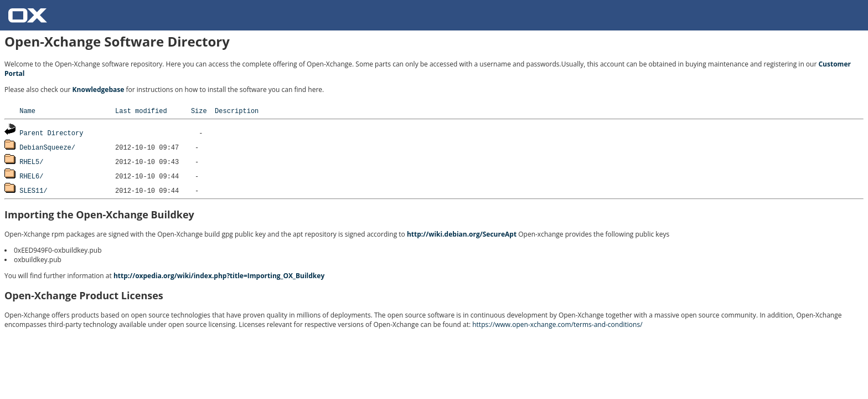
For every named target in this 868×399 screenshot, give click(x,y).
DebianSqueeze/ (47, 147)
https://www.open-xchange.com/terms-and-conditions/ (557, 324)
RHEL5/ (31, 162)
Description (237, 111)
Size (199, 111)
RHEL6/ (31, 176)
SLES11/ (33, 190)
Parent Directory (51, 133)
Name (27, 111)
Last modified (141, 111)
